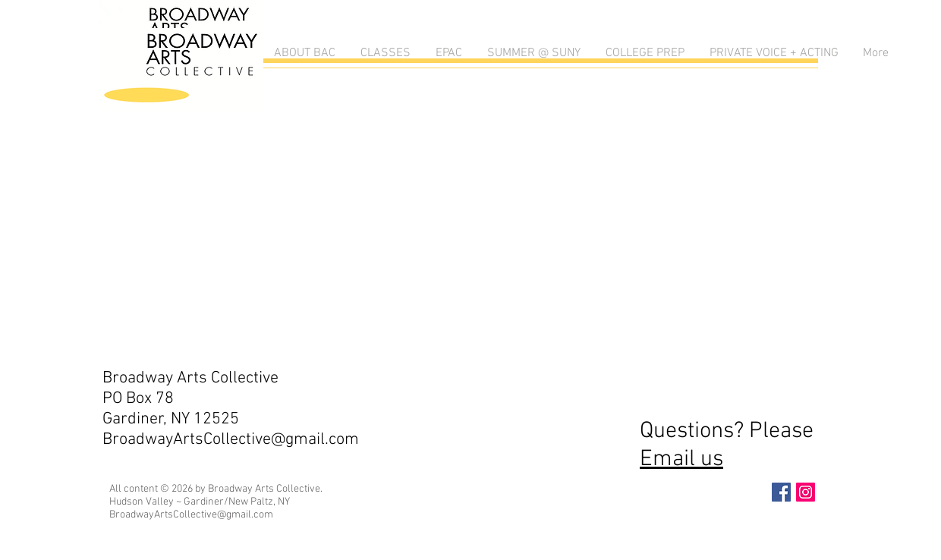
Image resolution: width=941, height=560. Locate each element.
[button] (304, 53)
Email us (681, 459)
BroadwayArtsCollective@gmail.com (231, 440)
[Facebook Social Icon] (781, 492)
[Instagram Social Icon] (806, 492)
